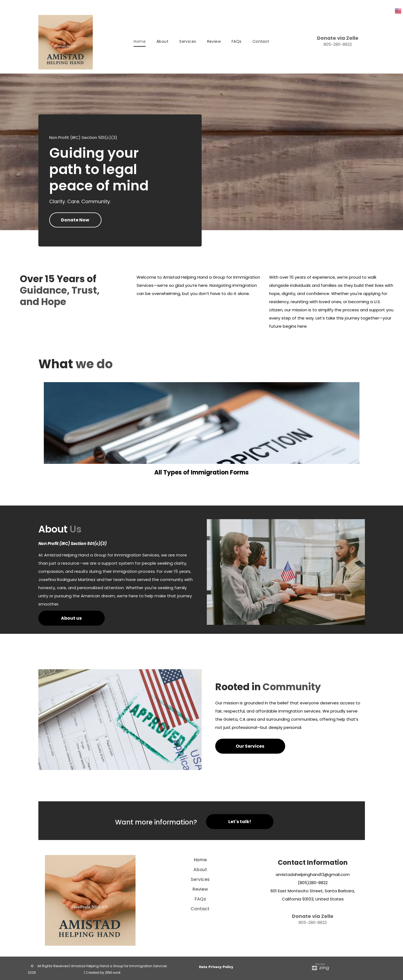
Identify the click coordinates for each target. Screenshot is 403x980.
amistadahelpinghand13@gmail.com (313, 874)
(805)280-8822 (313, 883)
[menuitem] (140, 42)
